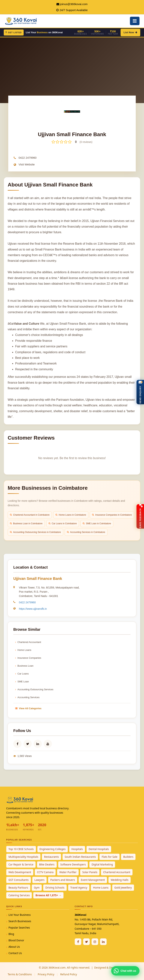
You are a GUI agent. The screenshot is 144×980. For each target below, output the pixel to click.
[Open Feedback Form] (140, 516)
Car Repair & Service (21, 864)
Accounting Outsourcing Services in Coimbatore (35, 532)
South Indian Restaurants (80, 857)
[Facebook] (78, 942)
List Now (130, 32)
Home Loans (23, 650)
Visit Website (27, 164)
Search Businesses (20, 921)
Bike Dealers (47, 864)
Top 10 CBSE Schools (21, 849)
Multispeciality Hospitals (23, 857)
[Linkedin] (103, 942)
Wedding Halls (120, 880)
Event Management (93, 880)
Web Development (20, 872)
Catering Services (19, 895)
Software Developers (73, 864)
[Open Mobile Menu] (135, 21)
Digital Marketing (102, 864)
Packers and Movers (63, 880)
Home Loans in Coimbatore (71, 515)
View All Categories (28, 708)
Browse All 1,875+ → (48, 895)
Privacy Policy (46, 974)
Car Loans (22, 674)
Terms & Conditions (20, 974)
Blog (11, 934)
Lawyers (40, 880)
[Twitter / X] (86, 942)
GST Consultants (19, 880)
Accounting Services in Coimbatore (86, 532)
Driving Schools (55, 888)
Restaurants (51, 857)
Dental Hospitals (99, 849)
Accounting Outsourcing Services (34, 689)
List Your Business (19, 915)
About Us (14, 947)
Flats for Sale (109, 857)
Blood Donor (16, 940)
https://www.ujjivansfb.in (33, 609)
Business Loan (24, 666)
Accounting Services (27, 697)
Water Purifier (68, 872)
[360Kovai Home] (21, 21)
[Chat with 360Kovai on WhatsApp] (125, 971)
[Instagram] (95, 942)
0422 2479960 (28, 158)
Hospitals (77, 849)
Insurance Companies (28, 658)
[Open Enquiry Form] (140, 392)
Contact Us (15, 953)
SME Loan (22, 682)
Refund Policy (69, 974)
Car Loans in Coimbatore (63, 524)
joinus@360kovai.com (74, 4)
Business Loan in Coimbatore (26, 524)
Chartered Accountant (28, 642)
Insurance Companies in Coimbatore (112, 515)
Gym (37, 888)
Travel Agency (79, 888)
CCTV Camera (45, 872)
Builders (128, 857)
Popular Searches (19, 928)
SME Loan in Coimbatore (97, 524)
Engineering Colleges (53, 849)
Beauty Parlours (18, 888)
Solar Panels (90, 872)
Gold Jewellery (123, 888)
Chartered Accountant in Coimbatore (30, 515)
